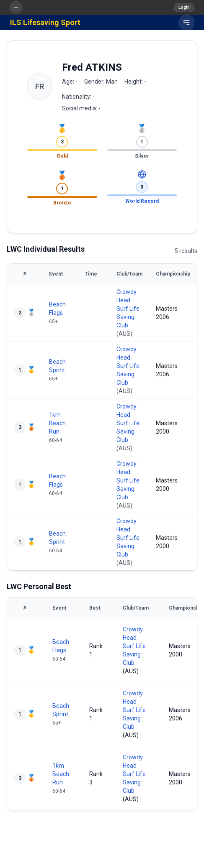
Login (184, 7)
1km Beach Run (57, 423)
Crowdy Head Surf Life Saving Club (128, 309)
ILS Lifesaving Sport (45, 22)
